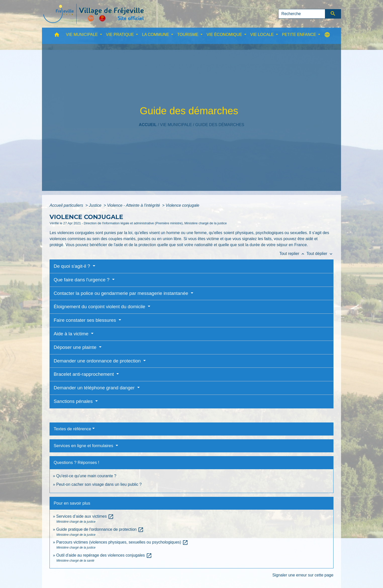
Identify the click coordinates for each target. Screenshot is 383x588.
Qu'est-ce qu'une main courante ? (86, 476)
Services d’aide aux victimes (85, 516)
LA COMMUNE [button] (156, 35)
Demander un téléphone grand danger (95, 388)
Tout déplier (320, 254)
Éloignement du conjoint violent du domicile (100, 307)
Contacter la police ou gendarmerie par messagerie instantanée (122, 293)
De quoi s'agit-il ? (72, 266)
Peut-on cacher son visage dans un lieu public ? (99, 484)
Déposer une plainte (76, 347)
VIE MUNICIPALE (176, 125)
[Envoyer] (333, 14)
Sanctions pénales (74, 401)
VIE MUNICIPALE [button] (82, 35)
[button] (57, 36)
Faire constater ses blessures (85, 320)
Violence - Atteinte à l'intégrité (134, 205)
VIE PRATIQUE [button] (121, 35)
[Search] (302, 14)
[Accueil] (93, 14)
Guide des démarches (220, 125)
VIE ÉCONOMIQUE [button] (225, 35)
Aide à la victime (72, 334)
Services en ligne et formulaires (84, 446)
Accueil (148, 125)
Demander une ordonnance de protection (98, 361)
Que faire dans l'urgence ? (82, 280)
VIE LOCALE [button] (263, 35)
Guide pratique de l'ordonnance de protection (100, 529)
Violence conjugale (182, 205)
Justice (95, 205)
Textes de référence (72, 429)
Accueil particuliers (67, 205)
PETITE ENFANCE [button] (300, 35)
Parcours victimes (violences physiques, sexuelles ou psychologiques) (122, 542)
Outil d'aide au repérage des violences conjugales (104, 555)
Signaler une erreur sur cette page (303, 575)
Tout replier (293, 254)
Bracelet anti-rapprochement (84, 374)
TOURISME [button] (188, 35)
